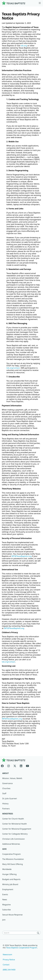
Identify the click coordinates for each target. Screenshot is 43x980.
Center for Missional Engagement (17, 829)
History (5, 804)
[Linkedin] (21, 765)
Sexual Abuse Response (12, 915)
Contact (6, 965)
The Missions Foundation (13, 859)
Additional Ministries (11, 844)
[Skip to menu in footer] (40, 3)
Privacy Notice (9, 960)
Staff (4, 793)
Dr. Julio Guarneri (10, 799)
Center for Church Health (13, 819)
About (6, 773)
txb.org (24, 46)
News (5, 900)
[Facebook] (3, 765)
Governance (7, 783)
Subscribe (6, 910)
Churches (6, 788)
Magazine (6, 905)
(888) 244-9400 (9, 970)
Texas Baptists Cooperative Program (22, 948)
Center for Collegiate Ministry (15, 834)
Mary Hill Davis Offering (13, 864)
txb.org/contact (13, 368)
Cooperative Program (12, 854)
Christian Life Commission (13, 839)
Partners (6, 809)
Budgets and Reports (11, 879)
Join (4, 920)
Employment (8, 889)
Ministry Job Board (10, 884)
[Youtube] (27, 765)
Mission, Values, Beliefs (12, 778)
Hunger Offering (9, 874)
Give (4, 849)
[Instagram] (9, 765)
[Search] (39, 933)
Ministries (8, 814)
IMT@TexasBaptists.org (21, 556)
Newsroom (7, 955)
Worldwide (7, 869)
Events (5, 894)
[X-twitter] (15, 765)
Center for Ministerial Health (15, 824)
